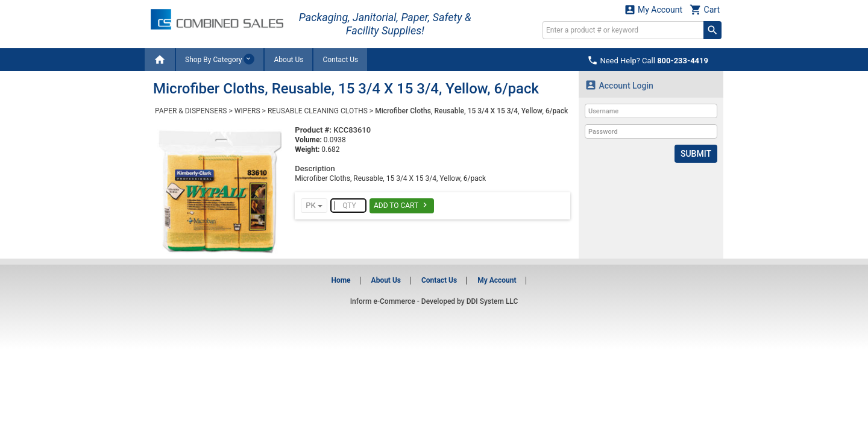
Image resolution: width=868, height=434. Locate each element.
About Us (288, 60)
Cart (705, 9)
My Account (653, 9)
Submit (696, 154)
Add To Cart (402, 205)
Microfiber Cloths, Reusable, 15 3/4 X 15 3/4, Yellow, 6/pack (471, 111)
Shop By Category (220, 59)
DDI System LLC (492, 301)
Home (341, 280)
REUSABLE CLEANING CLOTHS (318, 111)
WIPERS (247, 111)
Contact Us (340, 60)
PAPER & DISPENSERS (191, 111)
